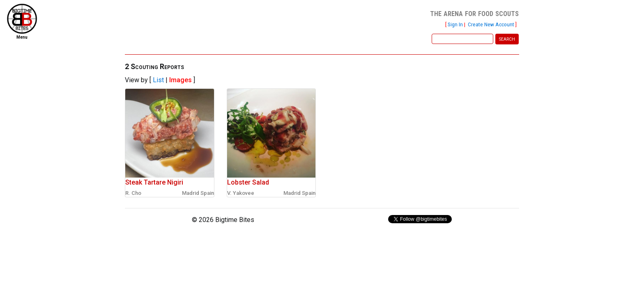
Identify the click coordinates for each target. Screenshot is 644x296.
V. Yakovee (241, 193)
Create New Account (491, 24)
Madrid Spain (198, 193)
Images (181, 80)
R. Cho (133, 193)
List (158, 80)
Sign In (455, 24)
